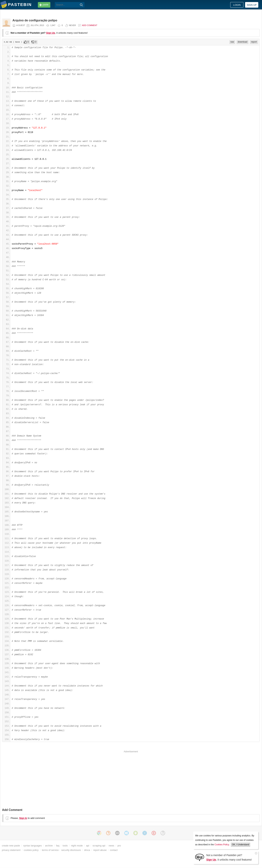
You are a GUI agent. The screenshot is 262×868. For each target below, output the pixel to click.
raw (232, 42)
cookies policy (31, 850)
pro (119, 846)
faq (58, 846)
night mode (77, 846)
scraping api (99, 846)
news (111, 846)
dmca (87, 850)
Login (237, 5)
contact (114, 850)
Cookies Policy (222, 845)
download (242, 42)
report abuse (100, 850)
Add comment (90, 25)
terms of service (50, 850)
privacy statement (11, 850)
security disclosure (71, 850)
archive (49, 846)
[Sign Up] (200, 857)
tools (65, 846)
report (254, 42)
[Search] (81, 5)
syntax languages (32, 846)
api (88, 846)
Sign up (252, 5)
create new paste (11, 846)
